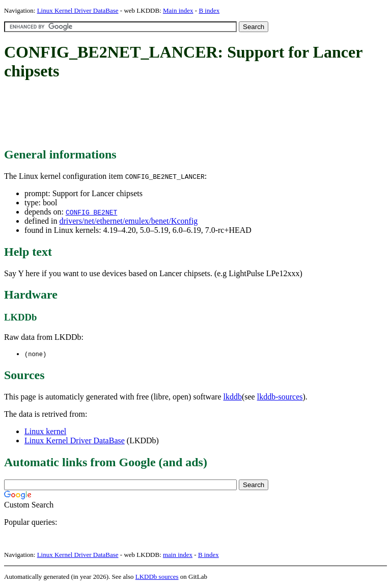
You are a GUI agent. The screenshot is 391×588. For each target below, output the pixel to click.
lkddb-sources (280, 397)
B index (209, 10)
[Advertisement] (189, 115)
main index (178, 555)
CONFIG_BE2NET (91, 212)
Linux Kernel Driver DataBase (78, 10)
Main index (178, 10)
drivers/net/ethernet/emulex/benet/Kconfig (128, 221)
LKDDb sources (157, 577)
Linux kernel (45, 432)
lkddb (233, 397)
